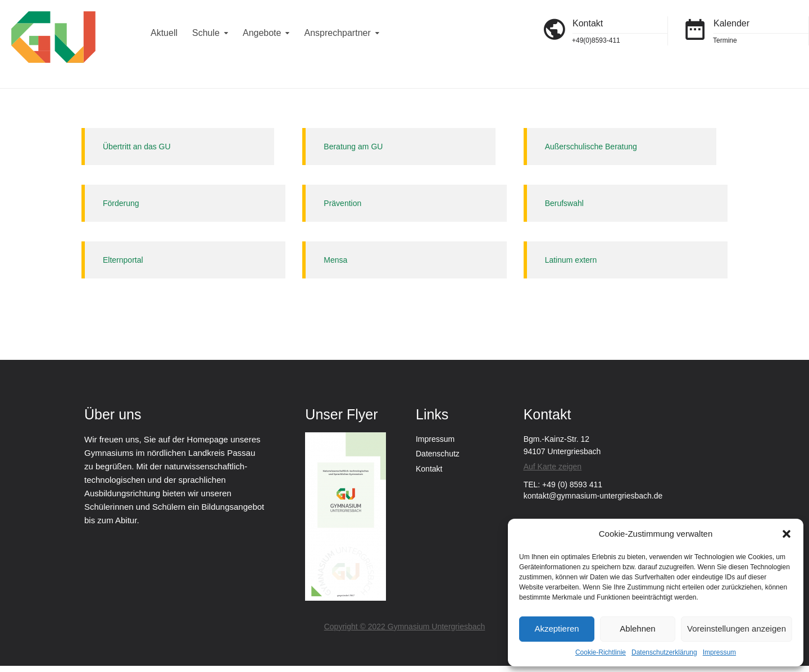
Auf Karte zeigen (553, 467)
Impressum (719, 652)
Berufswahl (564, 203)
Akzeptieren (556, 628)
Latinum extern (571, 260)
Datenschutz (438, 454)
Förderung (121, 203)
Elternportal (123, 260)
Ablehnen (637, 628)
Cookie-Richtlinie (601, 652)
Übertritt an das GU (137, 147)
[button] (787, 534)
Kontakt (429, 469)
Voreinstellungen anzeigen (737, 628)
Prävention (342, 203)
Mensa (335, 260)
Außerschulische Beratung (591, 147)
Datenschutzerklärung (664, 652)
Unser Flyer (341, 414)
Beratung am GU (353, 147)
